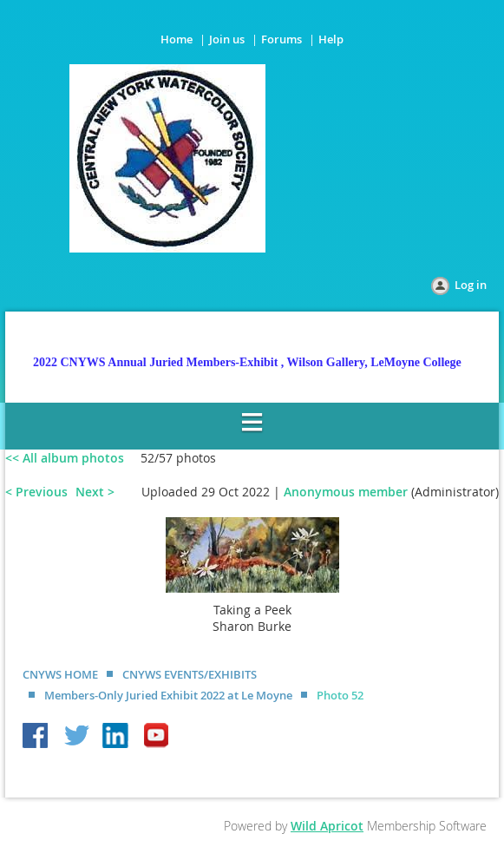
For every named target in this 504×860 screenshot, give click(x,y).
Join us (227, 39)
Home (177, 39)
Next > (95, 492)
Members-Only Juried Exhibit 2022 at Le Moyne (168, 695)
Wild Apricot (327, 826)
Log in (471, 285)
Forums (281, 39)
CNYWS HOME (60, 674)
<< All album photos (65, 458)
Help (331, 39)
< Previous (36, 492)
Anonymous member (346, 492)
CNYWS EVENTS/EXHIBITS (190, 674)
